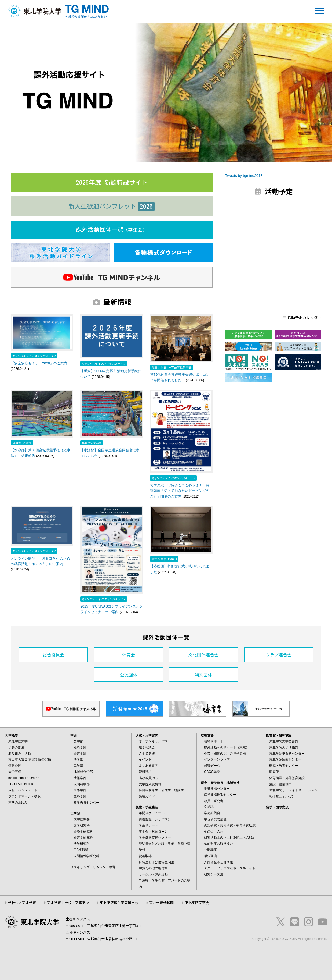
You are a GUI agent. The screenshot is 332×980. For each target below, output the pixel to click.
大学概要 (12, 736)
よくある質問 (148, 766)
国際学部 (80, 790)
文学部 (78, 741)
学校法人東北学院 (22, 903)
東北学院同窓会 (197, 903)
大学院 (75, 814)
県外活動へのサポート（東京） (227, 747)
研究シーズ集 (214, 874)
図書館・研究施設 (279, 736)
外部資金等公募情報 (218, 862)
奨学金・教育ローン (153, 832)
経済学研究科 (83, 832)
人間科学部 (82, 784)
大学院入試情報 (150, 784)
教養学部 (80, 796)
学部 (74, 736)
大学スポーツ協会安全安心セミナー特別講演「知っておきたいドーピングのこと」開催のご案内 (180, 491)
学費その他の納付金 (153, 868)
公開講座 (210, 850)
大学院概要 (82, 819)
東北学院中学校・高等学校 (68, 903)
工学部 (78, 766)
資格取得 (145, 856)
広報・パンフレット (23, 790)
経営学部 (80, 754)
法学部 (78, 759)
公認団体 (129, 675)
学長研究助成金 (215, 819)
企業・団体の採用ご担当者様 (225, 754)
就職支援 (207, 736)
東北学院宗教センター (285, 759)
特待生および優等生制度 (156, 862)
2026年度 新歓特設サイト (112, 182)
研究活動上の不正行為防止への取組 (230, 837)
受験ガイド (147, 796)
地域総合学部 (83, 772)
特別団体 (203, 675)
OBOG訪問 (212, 772)
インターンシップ (217, 759)
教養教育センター (86, 803)
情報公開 (15, 766)
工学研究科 (82, 850)
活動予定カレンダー (302, 318)
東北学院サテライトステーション (293, 790)
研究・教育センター (284, 766)
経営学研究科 (83, 837)
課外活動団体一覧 (112, 229)
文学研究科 (82, 825)
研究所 (274, 772)
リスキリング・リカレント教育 (93, 867)
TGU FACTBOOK (21, 784)
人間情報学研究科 (86, 856)
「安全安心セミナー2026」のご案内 (39, 363)
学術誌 (209, 807)
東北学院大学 (18, 741)
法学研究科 (82, 844)
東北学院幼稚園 (161, 903)
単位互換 (210, 856)
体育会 (129, 655)
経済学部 (80, 747)
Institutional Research (24, 778)
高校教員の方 (148, 778)
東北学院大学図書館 (284, 741)
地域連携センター (217, 789)
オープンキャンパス (153, 741)
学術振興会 (212, 813)
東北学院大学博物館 (284, 747)
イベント (145, 759)
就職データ (212, 766)
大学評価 (15, 772)
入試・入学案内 (147, 736)
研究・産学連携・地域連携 (220, 783)
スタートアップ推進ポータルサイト (230, 868)
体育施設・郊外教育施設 (287, 778)
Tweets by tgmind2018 (244, 176)
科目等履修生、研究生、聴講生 (161, 790)
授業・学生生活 (147, 807)
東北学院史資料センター (287, 754)
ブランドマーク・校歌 (24, 796)
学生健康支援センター (155, 837)
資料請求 (145, 772)
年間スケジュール (152, 813)
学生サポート (148, 825)
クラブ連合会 (279, 655)
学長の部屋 (16, 747)
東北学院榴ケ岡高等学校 (119, 903)
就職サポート (214, 741)
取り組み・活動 (20, 754)
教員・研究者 (214, 801)
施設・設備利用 (280, 784)
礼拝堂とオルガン (282, 796)
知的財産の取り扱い (218, 844)
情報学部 (80, 778)
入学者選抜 (147, 754)
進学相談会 (147, 747)
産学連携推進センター (220, 795)
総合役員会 (53, 655)
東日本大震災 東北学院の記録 (30, 759)
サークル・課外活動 (153, 874)
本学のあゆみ (18, 803)
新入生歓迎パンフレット (112, 207)
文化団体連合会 (203, 655)
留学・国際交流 (277, 807)
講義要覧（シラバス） (155, 819)
